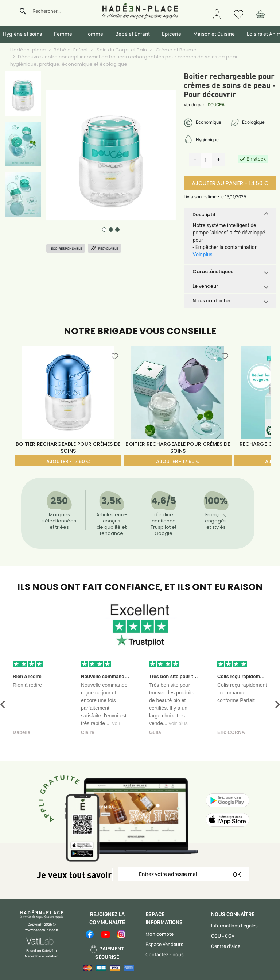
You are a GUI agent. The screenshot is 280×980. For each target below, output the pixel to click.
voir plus (178, 723)
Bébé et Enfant (71, 50)
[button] (230, 215)
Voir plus (202, 254)
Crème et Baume (176, 50)
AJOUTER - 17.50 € (68, 461)
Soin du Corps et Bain (121, 50)
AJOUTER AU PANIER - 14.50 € (230, 183)
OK (236, 874)
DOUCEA (216, 105)
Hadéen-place (28, 50)
